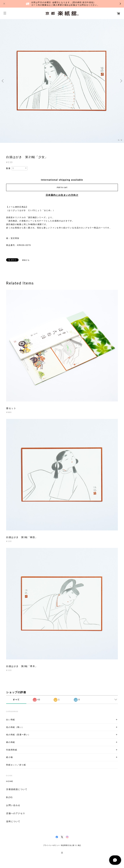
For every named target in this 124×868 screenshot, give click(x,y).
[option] (62, 81)
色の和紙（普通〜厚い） (18, 735)
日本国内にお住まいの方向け (62, 195)
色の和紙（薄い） (15, 727)
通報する (26, 260)
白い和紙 (10, 720)
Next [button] (121, 81)
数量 (8, 168)
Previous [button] (3, 81)
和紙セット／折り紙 (16, 765)
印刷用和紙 (12, 750)
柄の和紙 (10, 742)
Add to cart (62, 187)
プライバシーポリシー (52, 845)
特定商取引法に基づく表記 (71, 845)
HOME (10, 781)
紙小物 (9, 757)
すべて (16, 700)
